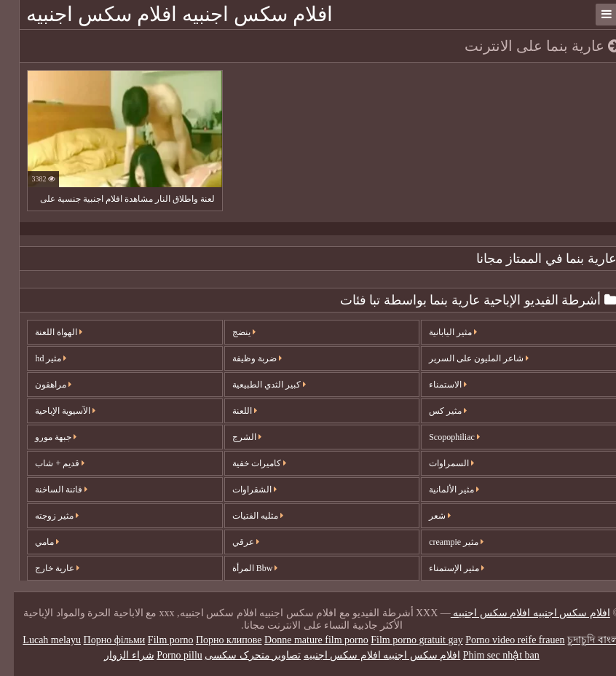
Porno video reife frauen (501, 640)
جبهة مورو (42, 437)
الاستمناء (434, 385)
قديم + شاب (46, 463)
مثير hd (37, 358)
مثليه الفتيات (244, 516)
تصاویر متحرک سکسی (239, 655)
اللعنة (231, 411)
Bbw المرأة (241, 568)
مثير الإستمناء (443, 568)
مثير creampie (442, 542)
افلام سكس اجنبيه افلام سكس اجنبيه (166, 14)
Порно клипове (215, 640)
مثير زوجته (43, 516)
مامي (33, 542)
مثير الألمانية (440, 490)
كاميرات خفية (245, 463)
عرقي (232, 542)
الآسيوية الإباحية (51, 411)
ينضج (230, 332)
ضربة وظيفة (243, 358)
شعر (426, 516)
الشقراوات (241, 490)
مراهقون (39, 385)
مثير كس (434, 411)
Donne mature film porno (303, 640)
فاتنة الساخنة (47, 490)
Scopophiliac (441, 437)
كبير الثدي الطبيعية (255, 385)
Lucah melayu (38, 640)
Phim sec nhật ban (487, 655)
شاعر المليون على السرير (465, 358)
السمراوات (438, 463)
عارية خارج (43, 568)
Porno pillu (166, 655)
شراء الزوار (115, 655)
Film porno (157, 640)
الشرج (233, 437)
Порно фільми (101, 640)
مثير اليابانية (439, 332)
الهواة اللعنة (45, 332)
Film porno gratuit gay (403, 640)
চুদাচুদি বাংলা (580, 640)
